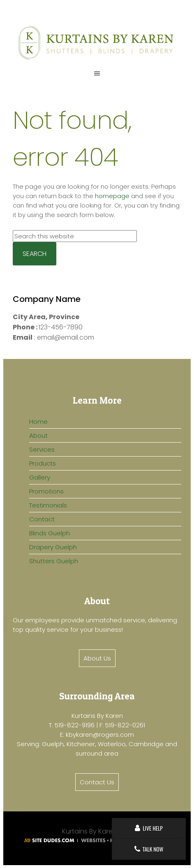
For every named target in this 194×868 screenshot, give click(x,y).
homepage (112, 196)
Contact (42, 519)
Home (38, 421)
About (38, 435)
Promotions (46, 491)
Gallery (40, 477)
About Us (97, 658)
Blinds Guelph (50, 533)
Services (42, 449)
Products (43, 463)
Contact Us (97, 782)
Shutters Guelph (54, 561)
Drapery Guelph (53, 547)
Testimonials (48, 505)
